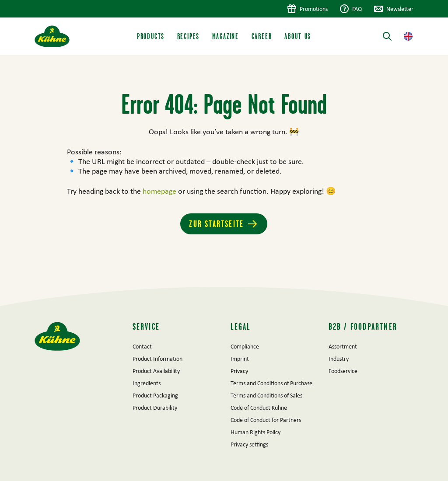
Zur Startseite (216, 224)
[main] (224, 171)
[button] (408, 36)
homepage (160, 191)
